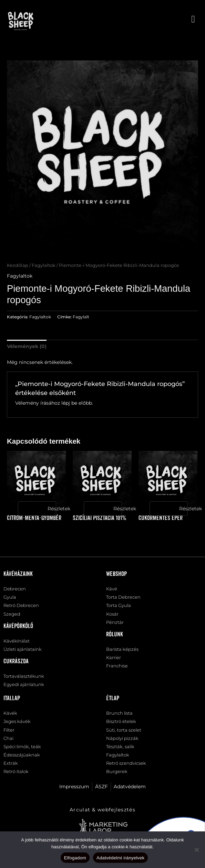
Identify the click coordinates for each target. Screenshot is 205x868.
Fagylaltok (44, 265)
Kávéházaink (18, 574)
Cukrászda (16, 662)
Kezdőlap (18, 265)
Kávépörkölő (18, 626)
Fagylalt (81, 317)
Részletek (52, 509)
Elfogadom (75, 858)
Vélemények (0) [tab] (27, 346)
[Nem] (196, 850)
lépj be (69, 403)
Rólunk (115, 635)
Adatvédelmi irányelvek (120, 858)
